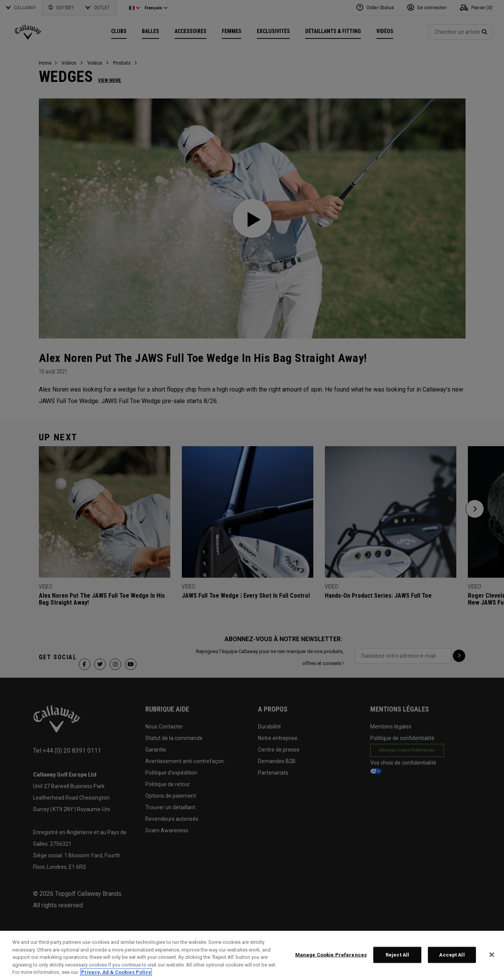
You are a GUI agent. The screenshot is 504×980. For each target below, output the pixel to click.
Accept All (452, 955)
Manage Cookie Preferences (331, 955)
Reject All (397, 955)
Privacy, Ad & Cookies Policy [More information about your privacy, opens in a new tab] (116, 972)
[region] (252, 955)
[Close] (492, 955)
